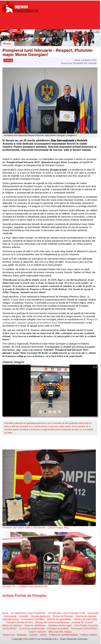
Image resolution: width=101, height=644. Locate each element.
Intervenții (93, 613)
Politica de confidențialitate (64, 635)
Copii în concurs (37, 632)
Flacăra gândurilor (41, 616)
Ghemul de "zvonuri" (83, 622)
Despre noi (9, 635)
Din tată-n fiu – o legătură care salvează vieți (25, 586)
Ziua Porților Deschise (86, 625)
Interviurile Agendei (86, 616)
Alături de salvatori (12, 625)
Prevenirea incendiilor (33, 619)
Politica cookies (89, 635)
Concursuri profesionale (32, 628)
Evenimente (10, 616)
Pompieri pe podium (58, 628)
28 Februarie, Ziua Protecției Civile (67, 613)
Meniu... (8, 44)
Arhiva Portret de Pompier (25, 596)
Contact (33, 635)
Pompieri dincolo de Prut (20, 622)
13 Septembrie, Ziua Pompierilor (28, 613)
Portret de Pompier (63, 616)
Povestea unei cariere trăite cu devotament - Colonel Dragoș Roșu (36, 528)
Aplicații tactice (11, 619)
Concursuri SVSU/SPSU (84, 628)
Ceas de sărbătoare (35, 625)
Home (5, 613)
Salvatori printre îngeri (60, 625)
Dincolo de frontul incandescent (52, 622)
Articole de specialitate (59, 619)
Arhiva (43, 635)
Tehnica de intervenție (86, 619)
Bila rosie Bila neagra (60, 632)
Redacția (22, 635)
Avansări (24, 616)
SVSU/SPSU (10, 628)
